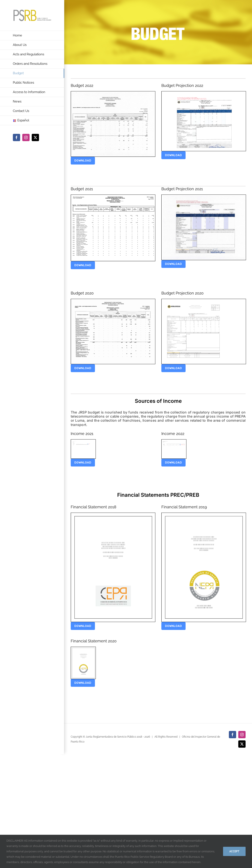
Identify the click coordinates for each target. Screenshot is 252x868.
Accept (234, 851)
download (83, 161)
